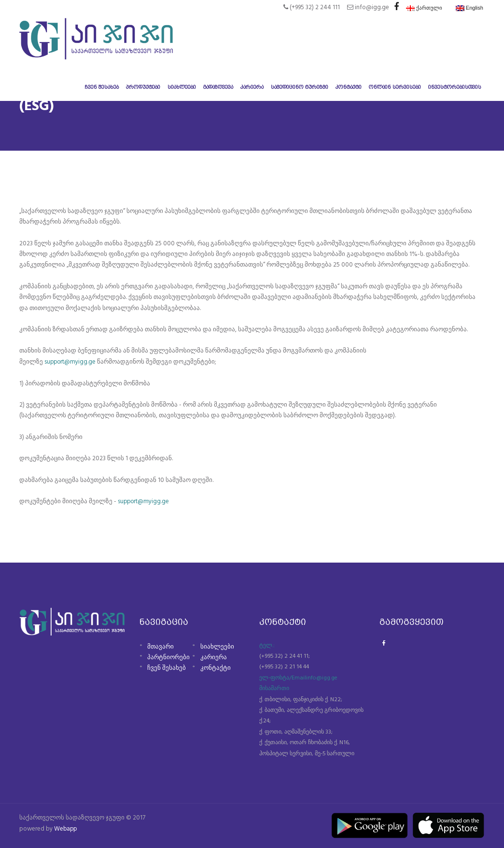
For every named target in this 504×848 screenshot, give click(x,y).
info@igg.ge (322, 678)
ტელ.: (267, 645)
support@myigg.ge (71, 362)
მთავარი (161, 646)
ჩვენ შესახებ (167, 668)
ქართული (424, 8)
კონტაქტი (216, 668)
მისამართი (274, 689)
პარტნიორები (168, 657)
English (469, 8)
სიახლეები (217, 646)
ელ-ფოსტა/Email (283, 678)
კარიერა (214, 657)
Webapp (66, 828)
